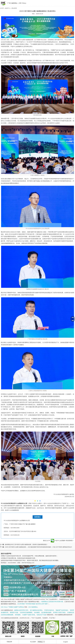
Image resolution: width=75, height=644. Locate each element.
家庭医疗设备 (14, 612)
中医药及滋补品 (49, 610)
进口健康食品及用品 (36, 610)
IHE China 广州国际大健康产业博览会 (12, 607)
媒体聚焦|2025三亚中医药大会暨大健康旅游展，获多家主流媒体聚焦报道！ (26, 544)
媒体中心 (8, 8)
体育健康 (18, 615)
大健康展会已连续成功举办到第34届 (52, 602)
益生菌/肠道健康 (46, 612)
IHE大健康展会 (33, 607)
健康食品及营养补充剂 (21, 610)
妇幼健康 (37, 612)
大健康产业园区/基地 (28, 615)
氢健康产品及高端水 (62, 610)
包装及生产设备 (41, 615)
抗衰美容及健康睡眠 (26, 612)
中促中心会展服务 (58, 541)
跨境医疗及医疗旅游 (59, 612)
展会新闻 (14, 8)
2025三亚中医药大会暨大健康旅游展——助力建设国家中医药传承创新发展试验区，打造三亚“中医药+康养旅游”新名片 (39, 547)
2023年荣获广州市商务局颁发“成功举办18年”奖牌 (32, 604)
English (66, 642)
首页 (2, 8)
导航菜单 (9, 642)
